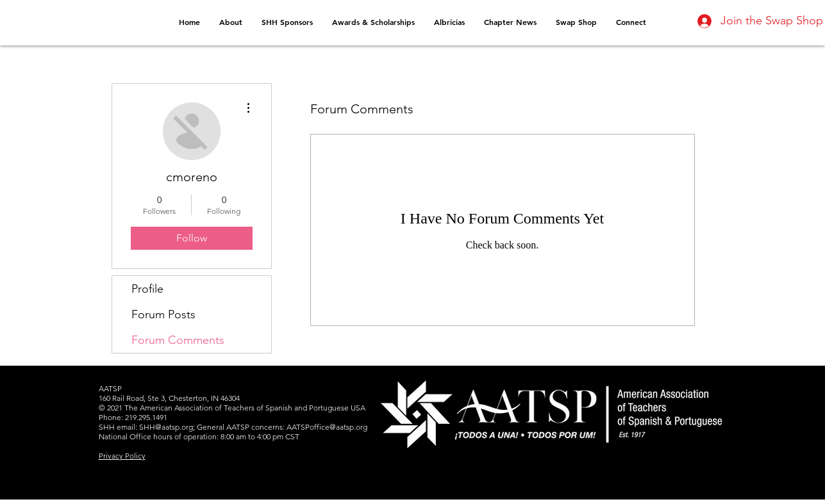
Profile (147, 289)
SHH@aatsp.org (166, 427)
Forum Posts (163, 314)
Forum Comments (178, 340)
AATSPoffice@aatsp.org (327, 427)
